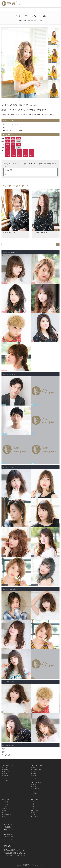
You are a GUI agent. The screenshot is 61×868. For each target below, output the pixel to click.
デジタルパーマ (37, 789)
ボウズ (34, 774)
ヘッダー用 (6, 755)
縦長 (4, 749)
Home (21, 20)
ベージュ (6, 808)
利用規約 (8, 827)
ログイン (8, 174)
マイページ (8, 839)
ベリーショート (8, 776)
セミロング (6, 772)
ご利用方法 (8, 825)
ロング (5, 774)
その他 (34, 778)
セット (34, 785)
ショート (6, 769)
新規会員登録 (9, 170)
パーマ (34, 787)
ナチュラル (6, 802)
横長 (4, 752)
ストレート (36, 791)
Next (45, 63)
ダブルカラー (7, 815)
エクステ (35, 795)
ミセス (5, 778)
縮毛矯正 (35, 793)
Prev (4, 63)
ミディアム (6, 767)
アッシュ (6, 804)
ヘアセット (6, 780)
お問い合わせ (9, 829)
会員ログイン (9, 837)
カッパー (6, 810)
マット (5, 806)
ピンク (5, 812)
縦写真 (26, 20)
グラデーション (8, 817)
